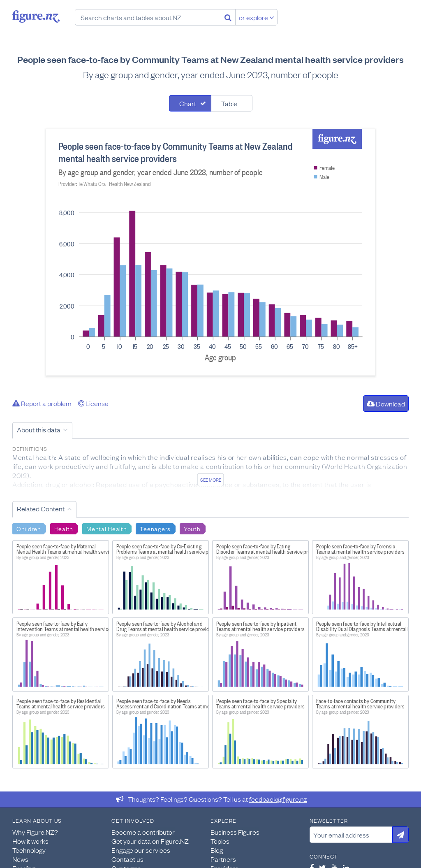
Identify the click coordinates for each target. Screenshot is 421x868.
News (20, 859)
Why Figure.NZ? (35, 832)
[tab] (190, 103)
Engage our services (141, 850)
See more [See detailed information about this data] (211, 480)
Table (229, 103)
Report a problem (42, 403)
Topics (220, 841)
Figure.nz (36, 16)
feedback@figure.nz (278, 799)
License (93, 403)
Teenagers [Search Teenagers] (155, 528)
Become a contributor (143, 832)
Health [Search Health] (64, 528)
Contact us (127, 859)
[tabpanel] (210, 252)
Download (386, 404)
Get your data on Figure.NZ (150, 841)
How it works (30, 841)
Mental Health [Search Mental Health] (106, 528)
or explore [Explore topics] (257, 17)
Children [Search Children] (29, 528)
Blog (217, 850)
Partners (223, 859)
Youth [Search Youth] (192, 528)
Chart (188, 103)
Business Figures (235, 832)
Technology (29, 850)
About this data (39, 429)
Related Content (41, 508)
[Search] (228, 17)
